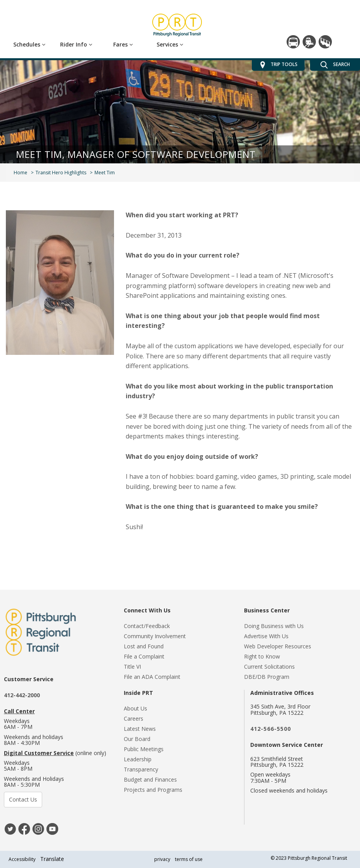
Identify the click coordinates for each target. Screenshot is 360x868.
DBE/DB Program (267, 677)
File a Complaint (144, 656)
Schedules (29, 44)
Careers (134, 719)
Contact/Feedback (147, 626)
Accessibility (22, 859)
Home (20, 173)
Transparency (141, 769)
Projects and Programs (153, 790)
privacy (162, 859)
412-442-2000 (22, 695)
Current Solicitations (269, 667)
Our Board (137, 739)
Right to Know (262, 656)
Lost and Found (144, 646)
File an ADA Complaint (152, 677)
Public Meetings (144, 749)
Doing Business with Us (274, 626)
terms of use (189, 859)
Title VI (132, 667)
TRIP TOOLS (278, 65)
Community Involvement (155, 636)
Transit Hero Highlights (61, 173)
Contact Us (23, 799)
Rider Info (76, 44)
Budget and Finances (150, 779)
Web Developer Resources (278, 646)
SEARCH (335, 65)
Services (170, 44)
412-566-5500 (271, 729)
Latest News (140, 729)
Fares (123, 44)
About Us (135, 708)
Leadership (138, 759)
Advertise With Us (266, 636)
